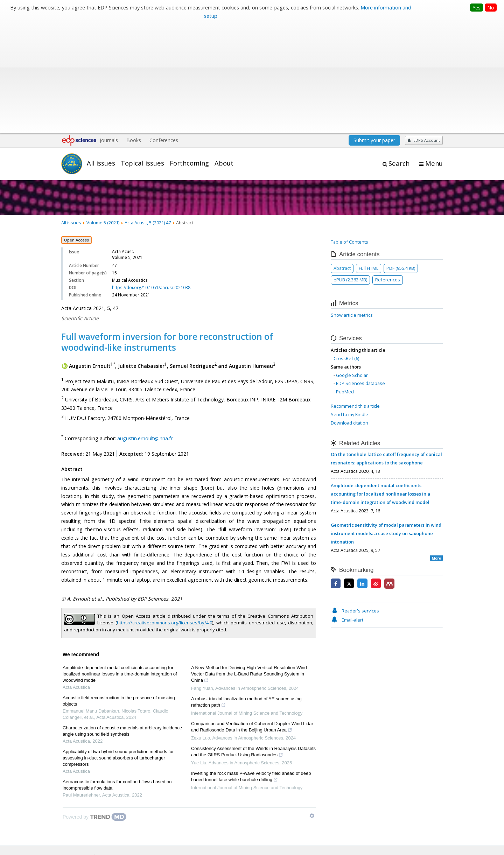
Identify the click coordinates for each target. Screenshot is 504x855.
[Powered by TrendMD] (94, 707)
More (436, 448)
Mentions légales (326, 834)
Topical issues (142, 54)
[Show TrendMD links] (312, 706)
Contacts (363, 834)
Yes (477, 8)
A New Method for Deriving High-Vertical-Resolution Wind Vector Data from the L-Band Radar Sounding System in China (249, 565)
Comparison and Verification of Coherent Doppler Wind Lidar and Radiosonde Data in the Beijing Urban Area (252, 618)
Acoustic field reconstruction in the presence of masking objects (119, 591)
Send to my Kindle (349, 305)
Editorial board (76, 774)
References (388, 170)
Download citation (349, 313)
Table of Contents (349, 132)
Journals (109, 31)
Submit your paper (374, 31)
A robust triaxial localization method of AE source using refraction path (246, 593)
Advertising (431, 834)
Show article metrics (352, 205)
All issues (101, 54)
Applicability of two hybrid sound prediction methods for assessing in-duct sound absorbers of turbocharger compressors (118, 648)
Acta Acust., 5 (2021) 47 (148, 113)
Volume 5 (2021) (103, 113)
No (491, 8)
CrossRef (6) (346, 249)
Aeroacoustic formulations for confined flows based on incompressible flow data (117, 675)
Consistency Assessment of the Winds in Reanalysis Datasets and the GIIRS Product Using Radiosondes (253, 643)
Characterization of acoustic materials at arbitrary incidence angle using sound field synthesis (122, 621)
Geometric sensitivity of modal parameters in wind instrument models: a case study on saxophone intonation (386, 424)
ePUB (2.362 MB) (350, 170)
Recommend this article (355, 296)
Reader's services (355, 501)
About (224, 54)
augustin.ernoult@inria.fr (145, 329)
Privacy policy (396, 834)
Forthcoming (189, 54)
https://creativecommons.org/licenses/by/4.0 (164, 513)
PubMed (345, 282)
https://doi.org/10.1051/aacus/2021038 (151, 178)
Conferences (164, 31)
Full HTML (369, 159)
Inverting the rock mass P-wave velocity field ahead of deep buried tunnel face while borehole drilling (251, 667)
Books (134, 31)
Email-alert (347, 510)
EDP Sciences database (360, 274)
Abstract (342, 159)
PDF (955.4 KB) (401, 159)
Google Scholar (352, 265)
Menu (434, 54)
